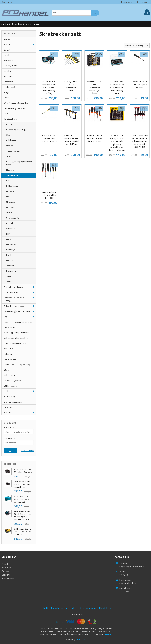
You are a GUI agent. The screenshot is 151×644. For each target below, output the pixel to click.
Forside (5, 24)
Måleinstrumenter (12, 375)
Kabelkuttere (11, 140)
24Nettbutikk (80, 639)
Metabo (7, 71)
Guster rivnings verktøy (14, 108)
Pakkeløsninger (12, 186)
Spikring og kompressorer (16, 343)
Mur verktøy (11, 244)
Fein (6, 114)
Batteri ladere (10, 359)
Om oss (5, 571)
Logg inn (6, 575)
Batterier (8, 354)
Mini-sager (10, 191)
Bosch (7, 55)
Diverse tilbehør (11, 292)
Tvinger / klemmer (14, 151)
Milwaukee (9, 60)
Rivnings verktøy (13, 271)
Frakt (46, 608)
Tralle (8, 282)
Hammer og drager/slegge (17, 130)
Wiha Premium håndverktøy (16, 103)
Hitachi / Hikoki (10, 66)
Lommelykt (11, 250)
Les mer (108, 634)
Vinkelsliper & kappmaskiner (16, 338)
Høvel (9, 255)
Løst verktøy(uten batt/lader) (17, 311)
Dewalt (7, 50)
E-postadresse (11, 427)
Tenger (9, 156)
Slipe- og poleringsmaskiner (16, 333)
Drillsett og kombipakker (15, 306)
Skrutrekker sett (12, 175)
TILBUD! (7, 39)
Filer (8, 197)
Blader (7, 391)
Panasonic (8, 82)
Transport (10, 266)
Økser (9, 135)
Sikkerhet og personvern (84, 608)
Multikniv (10, 239)
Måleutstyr (10, 260)
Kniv (8, 234)
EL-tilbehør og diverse (14, 287)
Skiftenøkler (11, 202)
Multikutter (9, 349)
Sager (7, 317)
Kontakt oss (8, 578)
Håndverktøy (10, 119)
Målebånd (10, 170)
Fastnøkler (10, 207)
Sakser (9, 276)
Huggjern (10, 124)
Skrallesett (10, 146)
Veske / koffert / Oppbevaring (17, 365)
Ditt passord (9, 438)
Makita (7, 44)
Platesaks (10, 223)
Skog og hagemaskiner (14, 402)
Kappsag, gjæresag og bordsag (18, 322)
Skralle (9, 213)
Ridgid (7, 92)
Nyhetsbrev (105, 608)
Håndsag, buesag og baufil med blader (19, 163)
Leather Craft (10, 87)
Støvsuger (9, 407)
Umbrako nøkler (13, 218)
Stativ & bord (10, 327)
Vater (8, 181)
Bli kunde (6, 568)
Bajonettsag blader (12, 381)
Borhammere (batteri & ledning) (14, 299)
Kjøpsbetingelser (60, 608)
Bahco (7, 98)
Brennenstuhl (10, 76)
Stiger (7, 370)
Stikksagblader (11, 386)
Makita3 (7, 412)
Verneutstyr (11, 229)
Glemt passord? (28, 451)
